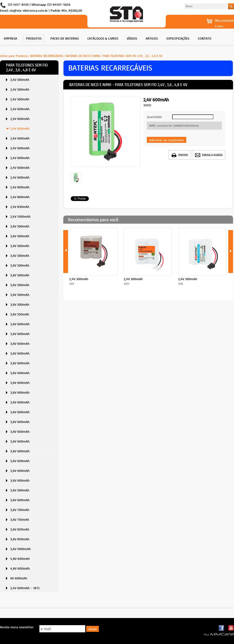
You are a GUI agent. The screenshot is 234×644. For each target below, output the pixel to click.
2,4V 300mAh (20, 80)
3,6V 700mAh (20, 510)
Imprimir (183, 155)
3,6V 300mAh (20, 226)
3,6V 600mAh (20, 324)
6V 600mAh (19, 578)
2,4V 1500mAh (20, 216)
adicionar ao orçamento (167, 140)
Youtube (231, 628)
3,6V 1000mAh (21, 549)
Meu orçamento (224, 20)
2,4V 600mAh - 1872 (25, 588)
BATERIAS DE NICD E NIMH (83, 56)
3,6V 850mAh (20, 529)
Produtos (22, 56)
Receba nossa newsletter (17, 627)
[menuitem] (11, 38)
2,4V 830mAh (20, 207)
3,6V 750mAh (20, 519)
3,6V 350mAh (20, 314)
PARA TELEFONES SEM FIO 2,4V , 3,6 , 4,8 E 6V (133, 56)
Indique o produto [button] (212, 155)
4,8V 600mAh (20, 559)
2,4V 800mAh (20, 187)
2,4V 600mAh (20, 109)
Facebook (222, 628)
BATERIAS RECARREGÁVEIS (47, 56)
